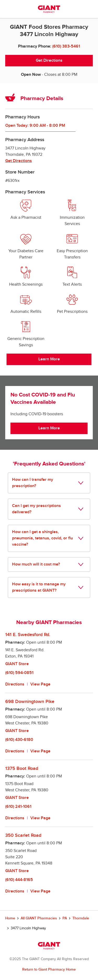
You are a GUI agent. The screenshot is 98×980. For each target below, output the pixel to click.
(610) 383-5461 (66, 46)
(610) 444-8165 (19, 880)
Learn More (49, 359)
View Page (40, 684)
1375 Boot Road (22, 768)
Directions (15, 684)
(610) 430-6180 (19, 740)
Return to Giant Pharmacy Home (49, 969)
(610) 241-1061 (18, 807)
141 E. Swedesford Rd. (28, 635)
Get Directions (49, 60)
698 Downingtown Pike (30, 702)
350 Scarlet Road (23, 835)
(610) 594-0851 (19, 673)
